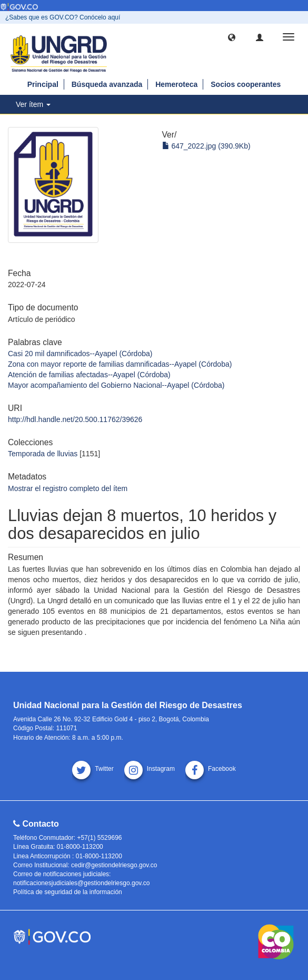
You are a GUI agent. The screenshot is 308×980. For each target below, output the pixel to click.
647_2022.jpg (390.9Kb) (206, 146)
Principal (43, 84)
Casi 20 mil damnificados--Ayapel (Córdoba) (80, 354)
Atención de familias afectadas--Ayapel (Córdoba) (89, 375)
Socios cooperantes (246, 84)
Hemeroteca (176, 84)
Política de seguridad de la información (68, 892)
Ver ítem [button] (33, 104)
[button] (232, 37)
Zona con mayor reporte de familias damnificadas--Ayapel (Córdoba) (120, 364)
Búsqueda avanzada (107, 84)
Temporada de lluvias (43, 454)
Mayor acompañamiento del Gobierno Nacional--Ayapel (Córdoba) (116, 385)
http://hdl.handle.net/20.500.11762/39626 (75, 419)
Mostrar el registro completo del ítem (68, 488)
